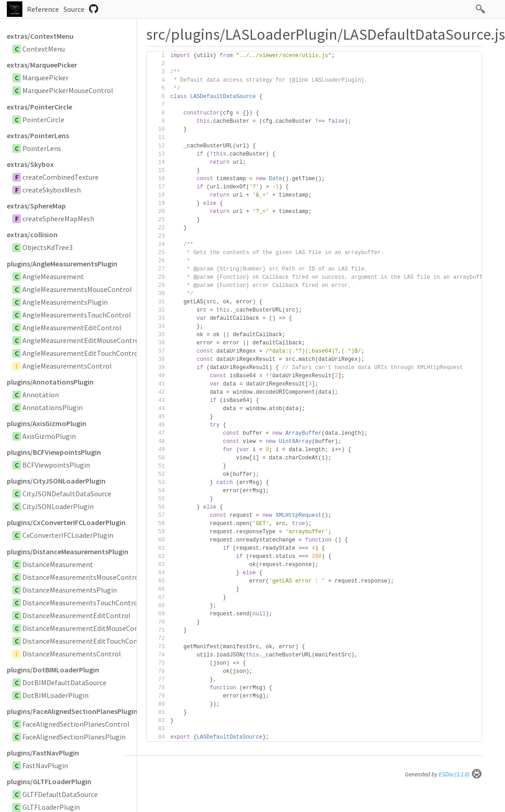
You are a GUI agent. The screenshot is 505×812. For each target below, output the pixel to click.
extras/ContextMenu (40, 36)
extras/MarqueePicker (42, 65)
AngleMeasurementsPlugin (65, 302)
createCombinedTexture (60, 177)
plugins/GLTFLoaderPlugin (49, 781)
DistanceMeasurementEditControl (76, 615)
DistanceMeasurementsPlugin (70, 590)
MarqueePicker (45, 78)
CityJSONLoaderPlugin (58, 506)
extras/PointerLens (38, 135)
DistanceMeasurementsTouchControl (81, 603)
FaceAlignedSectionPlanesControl (76, 724)
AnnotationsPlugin (53, 407)
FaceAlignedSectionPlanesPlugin (74, 737)
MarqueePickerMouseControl (68, 90)
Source (74, 9)
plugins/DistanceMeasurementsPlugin (68, 552)
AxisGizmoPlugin (49, 436)
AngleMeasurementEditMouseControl (82, 340)
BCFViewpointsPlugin (56, 465)
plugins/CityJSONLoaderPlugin (56, 481)
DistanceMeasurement (58, 564)
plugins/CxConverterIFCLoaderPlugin (66, 522)
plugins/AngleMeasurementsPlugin (62, 264)
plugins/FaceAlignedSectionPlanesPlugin (72, 711)
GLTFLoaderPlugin (51, 807)
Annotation (41, 395)
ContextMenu (44, 49)
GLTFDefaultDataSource (60, 794)
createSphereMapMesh (58, 219)
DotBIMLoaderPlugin (55, 695)
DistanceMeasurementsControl (72, 654)
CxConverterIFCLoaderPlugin (68, 535)
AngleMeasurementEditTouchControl (82, 353)
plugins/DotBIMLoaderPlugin (53, 670)
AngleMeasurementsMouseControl (77, 289)
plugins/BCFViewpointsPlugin (54, 452)
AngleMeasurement (53, 276)
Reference (43, 9)
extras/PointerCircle (39, 107)
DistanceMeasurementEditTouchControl (86, 641)
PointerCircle (43, 120)
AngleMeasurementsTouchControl (77, 315)
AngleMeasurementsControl (67, 366)
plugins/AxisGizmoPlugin (47, 423)
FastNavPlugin (45, 765)
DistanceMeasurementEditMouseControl (87, 628)
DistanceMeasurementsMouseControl (82, 577)
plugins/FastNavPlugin (43, 753)
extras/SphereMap (36, 206)
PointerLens (42, 148)
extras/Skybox (30, 164)
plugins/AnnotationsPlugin (50, 382)
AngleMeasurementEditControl (72, 328)
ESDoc (460, 774)
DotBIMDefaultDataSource (64, 682)
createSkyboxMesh (52, 190)
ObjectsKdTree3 (47, 247)
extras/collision (32, 234)
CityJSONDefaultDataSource (67, 494)
